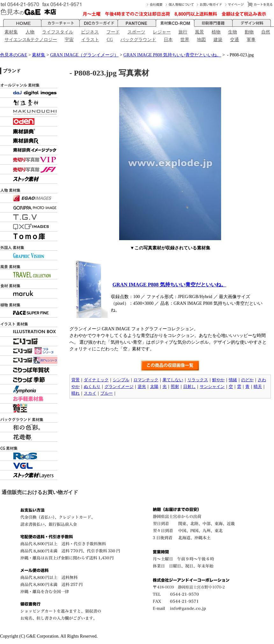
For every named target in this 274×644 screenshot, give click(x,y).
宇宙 (69, 40)
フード (113, 32)
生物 (233, 32)
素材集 (11, 32)
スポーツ (136, 32)
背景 (76, 380)
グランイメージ (119, 386)
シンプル (121, 380)
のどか (247, 380)
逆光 (142, 386)
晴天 (258, 386)
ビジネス (90, 32)
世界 (185, 40)
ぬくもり (92, 386)
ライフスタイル (58, 32)
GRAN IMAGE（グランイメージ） (84, 55)
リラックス (198, 380)
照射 (175, 386)
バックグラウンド (138, 40)
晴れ (76, 393)
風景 (199, 32)
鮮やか (218, 380)
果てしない (173, 380)
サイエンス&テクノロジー (31, 40)
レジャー (162, 32)
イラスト (90, 40)
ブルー (107, 393)
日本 (168, 40)
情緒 (233, 380)
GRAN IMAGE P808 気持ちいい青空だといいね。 (172, 55)
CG (110, 40)
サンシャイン (212, 386)
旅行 (183, 32)
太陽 (154, 386)
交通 (234, 40)
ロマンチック (146, 380)
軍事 (251, 40)
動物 (249, 32)
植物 (216, 32)
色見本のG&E (14, 55)
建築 (218, 40)
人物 (30, 32)
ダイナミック (96, 380)
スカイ (90, 393)
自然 (266, 32)
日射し (189, 386)
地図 (201, 40)
